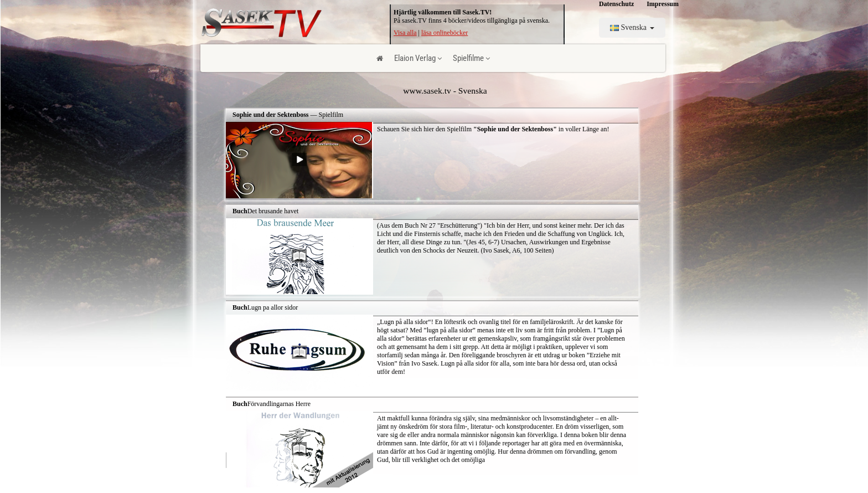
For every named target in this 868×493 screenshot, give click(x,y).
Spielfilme (471, 58)
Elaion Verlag (418, 58)
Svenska (632, 27)
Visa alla (405, 33)
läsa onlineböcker (445, 33)
